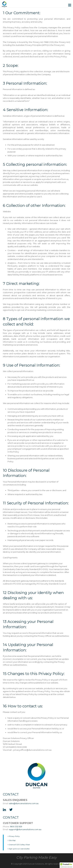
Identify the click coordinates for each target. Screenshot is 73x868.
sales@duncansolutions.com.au (24, 803)
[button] (66, 865)
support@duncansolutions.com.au (25, 829)
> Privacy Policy (14, 836)
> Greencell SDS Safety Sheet (19, 845)
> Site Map (11, 840)
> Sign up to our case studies (18, 849)
